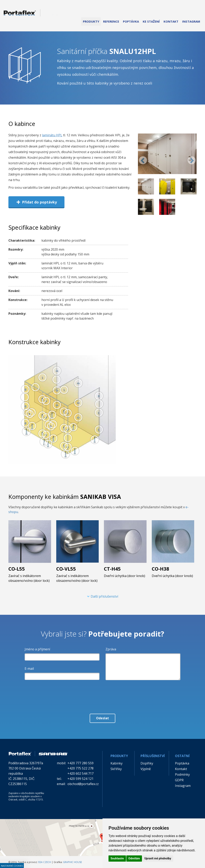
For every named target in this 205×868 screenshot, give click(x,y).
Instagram (183, 786)
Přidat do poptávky (37, 202)
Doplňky (147, 763)
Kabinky (117, 763)
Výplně (146, 769)
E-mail (29, 669)
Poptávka (182, 763)
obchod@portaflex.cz (83, 784)
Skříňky (116, 769)
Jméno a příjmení (37, 649)
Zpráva (111, 649)
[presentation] (102, 692)
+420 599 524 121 (80, 779)
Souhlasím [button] (117, 858)
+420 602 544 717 (80, 773)
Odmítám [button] (134, 858)
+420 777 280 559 (80, 763)
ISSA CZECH (45, 862)
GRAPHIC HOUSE (72, 862)
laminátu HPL (52, 135)
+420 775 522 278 (80, 768)
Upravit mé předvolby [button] (158, 858)
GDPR (179, 780)
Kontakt (181, 769)
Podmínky (182, 774)
